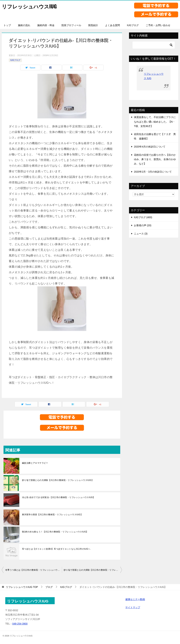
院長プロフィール (71, 25)
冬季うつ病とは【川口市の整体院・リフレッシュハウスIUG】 (34, 570)
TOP (22, 587)
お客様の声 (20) (143, 225)
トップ (7, 25)
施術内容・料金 (46, 25)
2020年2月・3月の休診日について (153, 172)
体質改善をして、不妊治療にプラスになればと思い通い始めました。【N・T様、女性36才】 (155, 122)
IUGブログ (133, 25)
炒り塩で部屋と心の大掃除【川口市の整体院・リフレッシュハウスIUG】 (58, 480)
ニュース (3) (141, 234)
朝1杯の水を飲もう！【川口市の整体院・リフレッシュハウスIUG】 (55, 532)
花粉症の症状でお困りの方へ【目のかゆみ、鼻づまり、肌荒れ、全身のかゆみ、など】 (155, 159)
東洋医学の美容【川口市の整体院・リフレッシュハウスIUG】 (52, 515)
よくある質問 (112, 25)
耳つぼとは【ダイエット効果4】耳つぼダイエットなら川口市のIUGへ (56, 549)
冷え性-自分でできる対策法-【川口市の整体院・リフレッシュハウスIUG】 (59, 497)
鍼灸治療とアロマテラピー (35, 463)
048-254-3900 (20, 624)
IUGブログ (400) (143, 217)
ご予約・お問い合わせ (158, 25)
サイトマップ (133, 607)
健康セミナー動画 (135, 599)
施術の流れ (24, 25)
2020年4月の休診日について (150, 147)
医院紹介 (93, 25)
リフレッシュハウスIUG (30, 6)
